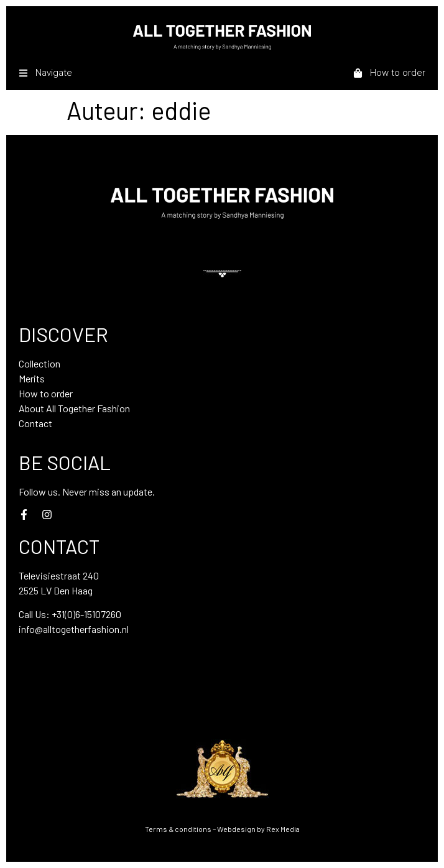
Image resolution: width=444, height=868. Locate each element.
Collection (39, 363)
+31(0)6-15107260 (86, 614)
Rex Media (283, 829)
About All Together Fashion (74, 408)
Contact (35, 423)
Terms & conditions (178, 829)
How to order (46, 393)
